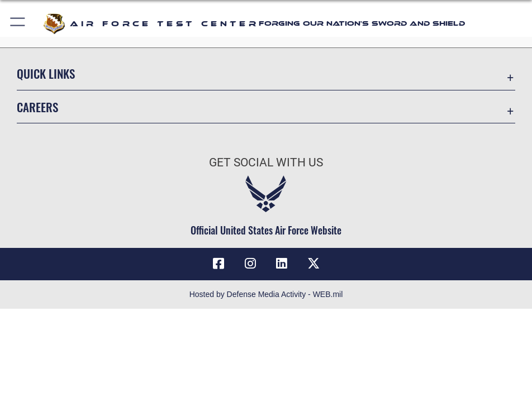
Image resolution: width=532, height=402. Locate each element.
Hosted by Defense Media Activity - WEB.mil (266, 294)
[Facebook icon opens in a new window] (218, 264)
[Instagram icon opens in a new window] (250, 264)
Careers (37, 107)
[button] (18, 24)
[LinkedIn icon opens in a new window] (282, 264)
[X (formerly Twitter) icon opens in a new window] (313, 264)
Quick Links (46, 73)
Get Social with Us (266, 162)
